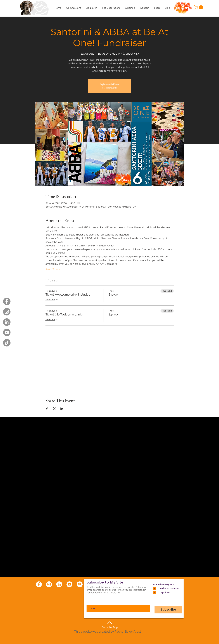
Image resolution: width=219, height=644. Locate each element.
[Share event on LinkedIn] (62, 409)
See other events (109, 88)
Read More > (53, 269)
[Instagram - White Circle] (49, 584)
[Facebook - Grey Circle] (7, 301)
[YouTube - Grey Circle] (7, 332)
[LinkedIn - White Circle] (59, 584)
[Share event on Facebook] (47, 409)
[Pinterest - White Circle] (80, 584)
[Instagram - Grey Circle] (7, 312)
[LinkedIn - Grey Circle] (7, 322)
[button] (199, 7)
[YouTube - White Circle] (69, 584)
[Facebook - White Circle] (39, 584)
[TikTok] (7, 343)
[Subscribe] (168, 610)
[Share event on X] (54, 409)
